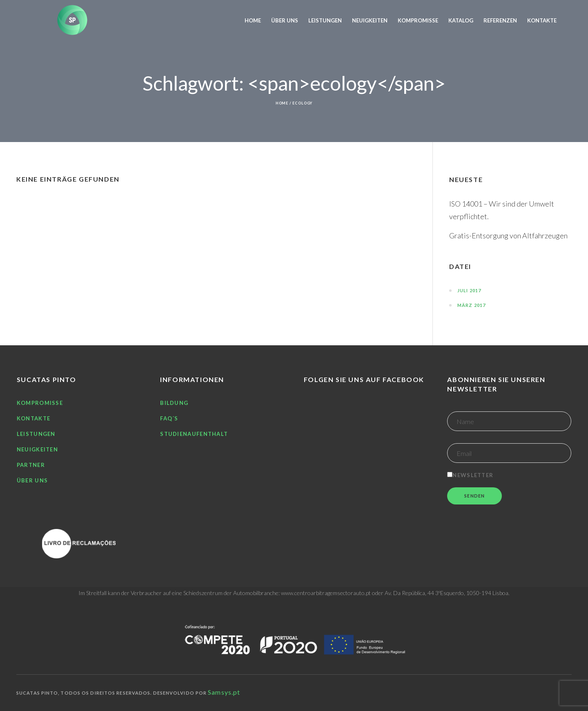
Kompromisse (40, 403)
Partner (31, 465)
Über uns (32, 480)
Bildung (174, 403)
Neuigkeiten (37, 449)
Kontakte (33, 418)
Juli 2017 (469, 290)
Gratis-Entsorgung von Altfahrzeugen (508, 236)
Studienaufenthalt (194, 434)
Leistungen (36, 434)
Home (282, 103)
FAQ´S (169, 418)
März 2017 (471, 305)
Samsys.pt (224, 692)
